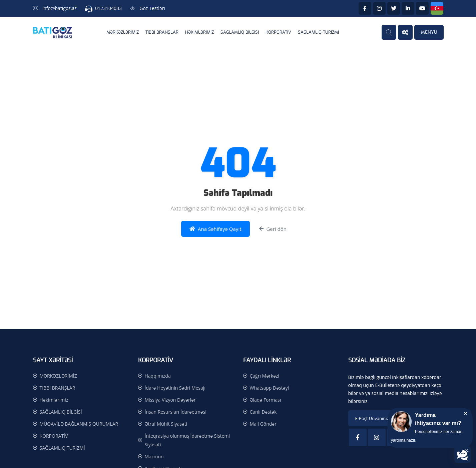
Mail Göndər (263, 424)
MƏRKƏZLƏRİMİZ (123, 32)
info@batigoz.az (60, 8)
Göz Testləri (152, 8)
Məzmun (154, 456)
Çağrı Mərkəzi (265, 376)
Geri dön (273, 229)
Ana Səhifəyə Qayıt (215, 229)
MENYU (429, 32)
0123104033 (108, 8)
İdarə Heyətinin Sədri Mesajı (175, 388)
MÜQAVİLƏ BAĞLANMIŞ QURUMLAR (79, 424)
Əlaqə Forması (266, 400)
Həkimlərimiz (199, 32)
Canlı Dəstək (263, 412)
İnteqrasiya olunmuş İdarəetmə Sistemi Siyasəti (187, 440)
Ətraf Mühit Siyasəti (166, 424)
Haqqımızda (158, 376)
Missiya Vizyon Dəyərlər (170, 400)
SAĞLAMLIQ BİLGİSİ (240, 32)
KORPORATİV (278, 32)
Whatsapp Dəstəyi (270, 388)
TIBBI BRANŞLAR (162, 32)
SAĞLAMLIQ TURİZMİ (318, 32)
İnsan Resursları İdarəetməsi (176, 412)
